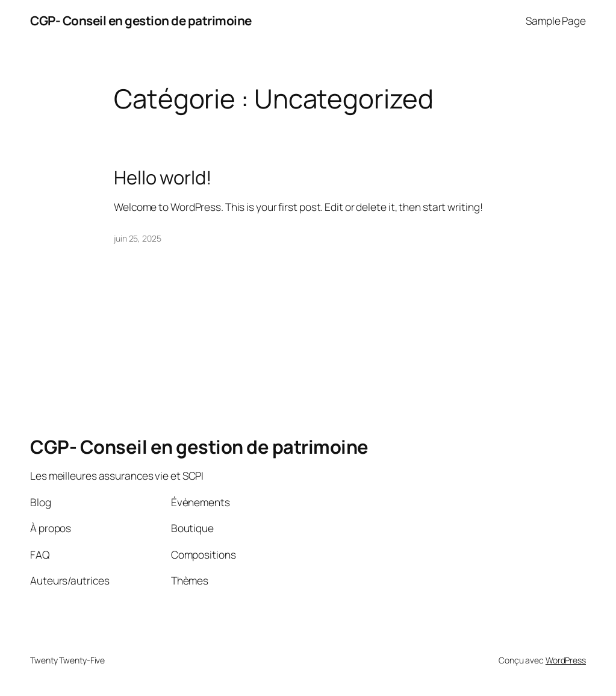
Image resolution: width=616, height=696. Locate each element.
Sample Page (556, 20)
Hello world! (163, 177)
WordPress (566, 660)
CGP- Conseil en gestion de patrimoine (141, 20)
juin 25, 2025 (138, 238)
